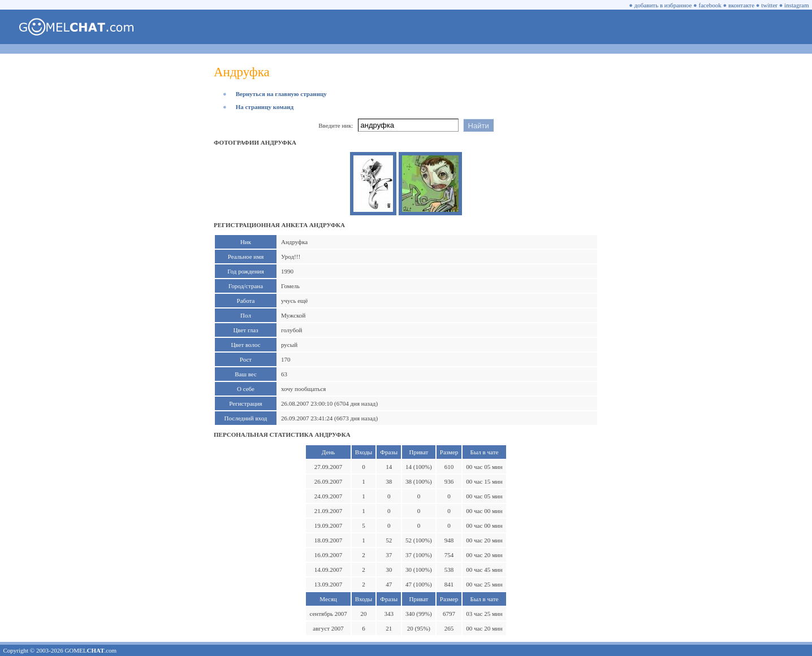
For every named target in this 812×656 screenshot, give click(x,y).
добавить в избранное (663, 5)
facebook (710, 5)
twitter (769, 5)
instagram (796, 5)
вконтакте (741, 5)
